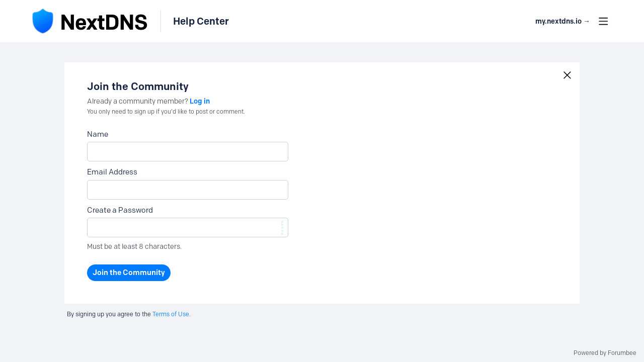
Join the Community (129, 273)
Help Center (201, 21)
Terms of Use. (172, 314)
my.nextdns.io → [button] (563, 21)
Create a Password (120, 210)
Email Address (112, 172)
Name (98, 134)
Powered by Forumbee (605, 353)
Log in (200, 101)
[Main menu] (603, 21)
